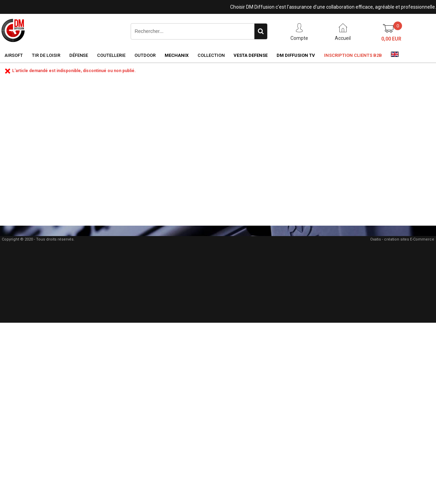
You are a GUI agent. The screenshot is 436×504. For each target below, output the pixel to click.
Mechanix (177, 55)
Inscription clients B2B (353, 55)
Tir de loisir (46, 55)
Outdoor (145, 55)
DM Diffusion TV (296, 55)
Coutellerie (111, 55)
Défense (79, 55)
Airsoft (14, 55)
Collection (211, 55)
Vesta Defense (251, 55)
